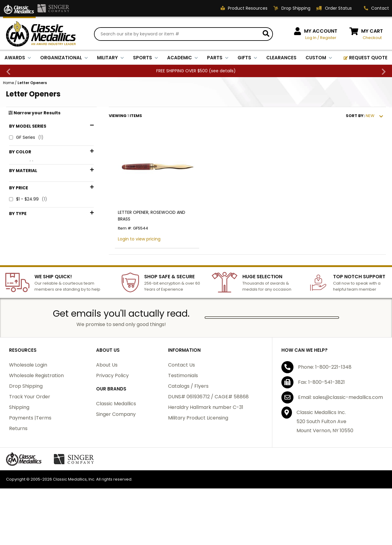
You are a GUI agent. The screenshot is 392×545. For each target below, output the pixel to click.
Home (8, 83)
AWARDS (18, 58)
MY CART (372, 31)
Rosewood (28, 173)
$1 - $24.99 (28, 221)
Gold (22, 163)
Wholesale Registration (36, 411)
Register (328, 38)
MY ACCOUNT (321, 31)
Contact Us (181, 401)
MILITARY (110, 58)
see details (222, 71)
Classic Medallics (116, 440)
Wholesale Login (28, 401)
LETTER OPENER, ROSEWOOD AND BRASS (152, 216)
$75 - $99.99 (31, 251)
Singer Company (116, 450)
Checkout (372, 38)
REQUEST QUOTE (366, 58)
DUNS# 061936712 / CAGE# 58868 (208, 433)
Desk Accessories (35, 288)
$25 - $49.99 (31, 231)
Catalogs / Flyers (188, 422)
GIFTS (247, 58)
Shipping (19, 443)
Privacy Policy (112, 411)
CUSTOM (319, 58)
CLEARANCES (281, 58)
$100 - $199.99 (32, 261)
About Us (107, 401)
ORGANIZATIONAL (64, 58)
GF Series (26, 137)
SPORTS (146, 58)
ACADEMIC (183, 58)
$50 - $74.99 (31, 241)
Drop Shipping (26, 422)
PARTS (218, 58)
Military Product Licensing (198, 454)
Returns (18, 464)
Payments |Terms (30, 454)
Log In (311, 38)
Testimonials (183, 411)
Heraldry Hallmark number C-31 (206, 443)
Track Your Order (30, 433)
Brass (22, 196)
